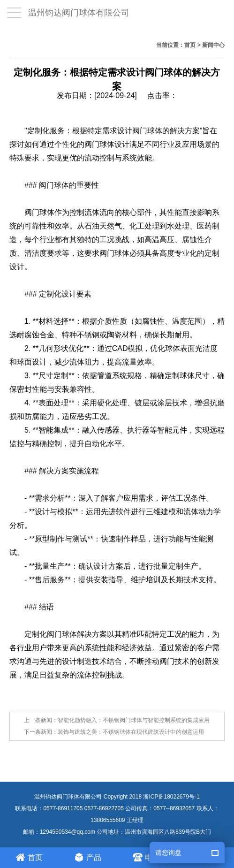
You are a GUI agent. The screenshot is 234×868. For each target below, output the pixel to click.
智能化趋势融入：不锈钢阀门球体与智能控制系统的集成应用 (134, 720)
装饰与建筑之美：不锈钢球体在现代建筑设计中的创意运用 (131, 732)
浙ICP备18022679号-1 (171, 797)
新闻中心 (213, 45)
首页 (190, 45)
